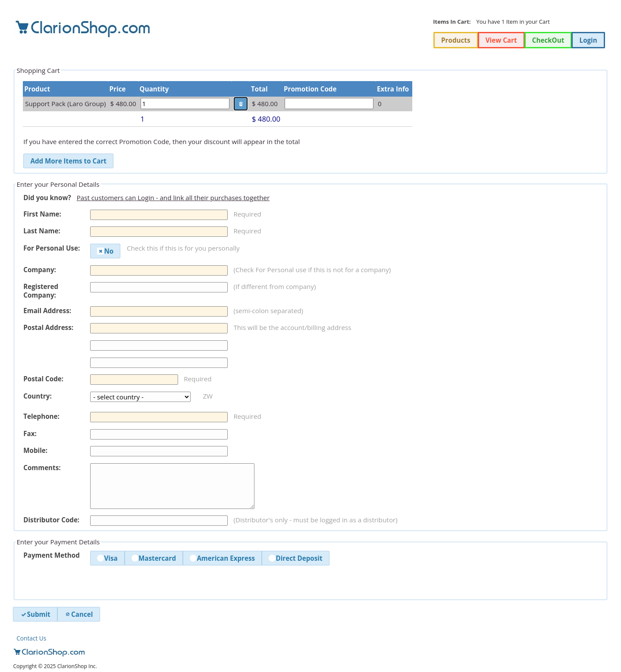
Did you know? (47, 198)
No (105, 251)
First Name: (42, 214)
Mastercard (154, 558)
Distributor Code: (51, 520)
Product (37, 89)
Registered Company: (41, 291)
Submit (35, 614)
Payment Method (52, 555)
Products (456, 40)
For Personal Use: (52, 248)
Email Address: (47, 311)
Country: (38, 396)
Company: (40, 270)
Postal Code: (43, 379)
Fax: (30, 433)
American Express (222, 558)
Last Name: (42, 231)
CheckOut (548, 40)
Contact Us (31, 638)
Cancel (78, 614)
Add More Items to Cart (68, 161)
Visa (107, 558)
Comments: (42, 468)
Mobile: (35, 450)
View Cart (501, 40)
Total (259, 89)
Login (588, 40)
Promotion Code (310, 89)
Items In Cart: (452, 22)
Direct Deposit (295, 558)
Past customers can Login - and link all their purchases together (173, 198)
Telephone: (41, 416)
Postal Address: (48, 327)
